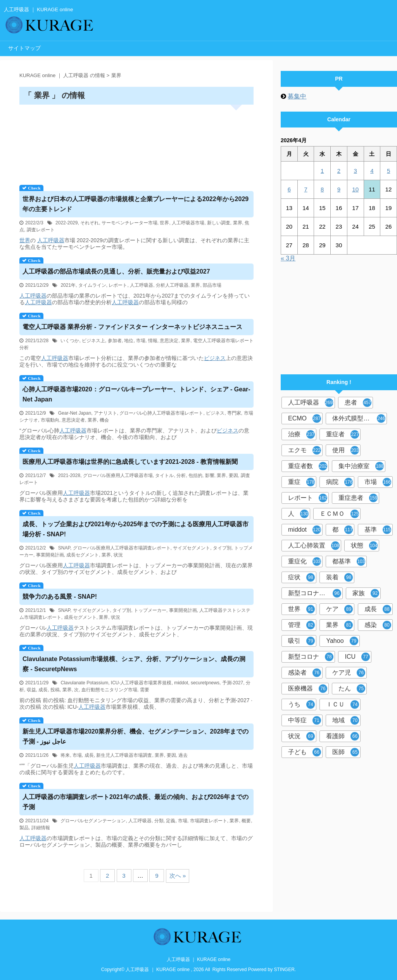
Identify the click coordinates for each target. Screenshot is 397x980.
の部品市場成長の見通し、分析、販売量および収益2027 (116, 271)
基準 (378, 530)
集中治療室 (361, 466)
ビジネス (215, 358)
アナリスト (105, 413)
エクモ (305, 450)
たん (352, 689)
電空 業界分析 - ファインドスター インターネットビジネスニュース (132, 327)
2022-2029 (66, 223)
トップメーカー (150, 610)
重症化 (305, 561)
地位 (129, 341)
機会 (104, 420)
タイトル (164, 475)
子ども (305, 752)
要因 (233, 475)
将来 (65, 755)
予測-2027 (233, 683)
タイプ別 (222, 548)
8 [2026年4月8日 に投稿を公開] (322, 189)
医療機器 (308, 689)
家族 (366, 593)
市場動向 (50, 420)
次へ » (178, 876)
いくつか (70, 341)
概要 (246, 821)
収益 (31, 690)
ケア (339, 609)
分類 (159, 821)
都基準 (349, 561)
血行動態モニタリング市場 (109, 690)
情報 (153, 341)
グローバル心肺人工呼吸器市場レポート (161, 413)
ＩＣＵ (343, 704)
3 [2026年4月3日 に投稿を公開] (355, 171)
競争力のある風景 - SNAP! (60, 597)
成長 (43, 690)
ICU (357, 657)
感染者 (305, 673)
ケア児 (349, 673)
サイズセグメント (192, 548)
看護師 (343, 736)
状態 (364, 546)
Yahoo (342, 641)
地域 (346, 720)
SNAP (64, 548)
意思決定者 (73, 420)
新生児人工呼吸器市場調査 (124, 755)
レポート (118, 285)
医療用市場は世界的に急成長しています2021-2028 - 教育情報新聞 (130, 462)
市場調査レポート (209, 821)
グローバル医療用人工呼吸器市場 (118, 475)
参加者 (115, 341)
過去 (183, 755)
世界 (164, 223)
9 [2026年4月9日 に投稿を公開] (339, 189)
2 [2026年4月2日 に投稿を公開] (339, 171)
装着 (339, 577)
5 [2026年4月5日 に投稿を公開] (388, 171)
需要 (145, 690)
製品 (24, 828)
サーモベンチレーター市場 (129, 223)
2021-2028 (69, 475)
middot (181, 683)
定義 (171, 821)
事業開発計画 (50, 555)
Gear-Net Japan (75, 413)
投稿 (55, 690)
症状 (301, 577)
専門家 (234, 413)
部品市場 (212, 285)
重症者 (343, 434)
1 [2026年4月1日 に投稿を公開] (322, 171)
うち (301, 704)
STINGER (284, 970)
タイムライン (92, 285)
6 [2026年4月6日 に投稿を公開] (289, 189)
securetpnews (205, 683)
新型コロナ (311, 657)
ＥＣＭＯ (339, 514)
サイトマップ (24, 48)
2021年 (68, 285)
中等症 (305, 720)
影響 (210, 475)
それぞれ (90, 223)
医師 (346, 752)
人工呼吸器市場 (188, 223)
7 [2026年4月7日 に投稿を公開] (306, 189)
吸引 (301, 641)
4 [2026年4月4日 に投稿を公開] (372, 171)
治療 (301, 434)
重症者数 (308, 466)
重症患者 (358, 498)
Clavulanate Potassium (84, 683)
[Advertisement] (136, 142)
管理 (301, 625)
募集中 (297, 96)
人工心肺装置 (314, 546)
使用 (346, 450)
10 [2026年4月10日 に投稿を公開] (355, 189)
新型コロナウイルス (315, 593)
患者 (358, 403)
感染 (378, 625)
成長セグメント (83, 555)
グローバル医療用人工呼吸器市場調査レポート (122, 548)
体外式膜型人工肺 (359, 419)
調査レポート (41, 230)
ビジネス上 (93, 341)
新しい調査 (219, 223)
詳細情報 (41, 828)
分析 (181, 475)
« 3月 (288, 258)
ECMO (305, 419)
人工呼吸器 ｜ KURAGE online (199, 959)
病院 (339, 482)
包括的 (195, 475)
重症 (301, 482)
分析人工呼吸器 (172, 285)
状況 (118, 555)
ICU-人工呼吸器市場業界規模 (141, 683)
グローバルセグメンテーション (93, 821)
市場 (141, 341)
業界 (238, 223)
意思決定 (169, 341)
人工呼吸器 (51, 240)
